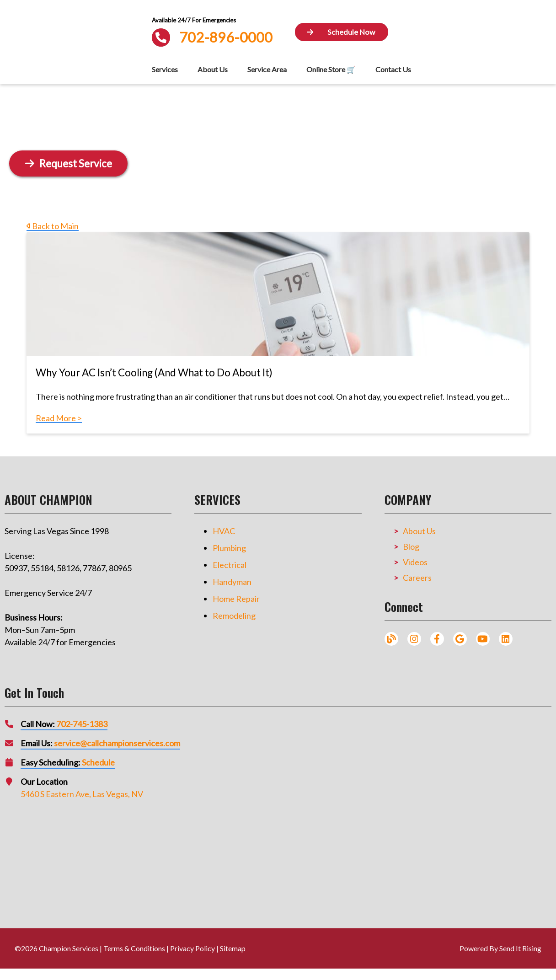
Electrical (230, 565)
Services (165, 69)
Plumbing (229, 548)
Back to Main (53, 226)
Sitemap (233, 948)
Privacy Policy (192, 948)
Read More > (59, 418)
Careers (417, 578)
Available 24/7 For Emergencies (194, 20)
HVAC (224, 531)
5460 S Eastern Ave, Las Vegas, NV (82, 794)
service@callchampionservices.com (117, 743)
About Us (213, 69)
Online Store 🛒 (331, 69)
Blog (411, 546)
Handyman (232, 582)
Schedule (98, 762)
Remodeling (234, 616)
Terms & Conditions (134, 948)
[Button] (342, 32)
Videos (415, 562)
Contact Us (393, 69)
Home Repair (236, 599)
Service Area (267, 69)
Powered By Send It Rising (500, 948)
